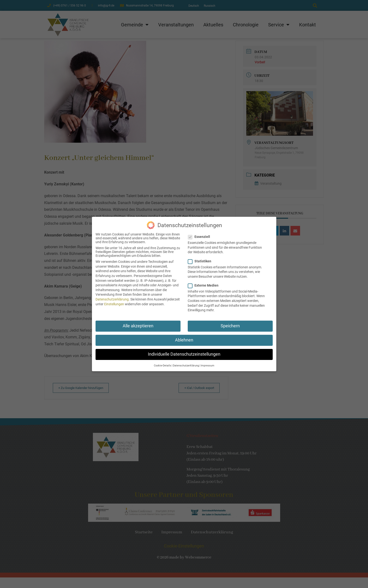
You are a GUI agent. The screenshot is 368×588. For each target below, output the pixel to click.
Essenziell (200, 234)
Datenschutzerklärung (112, 297)
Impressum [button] (208, 363)
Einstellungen (114, 301)
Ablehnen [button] (184, 337)
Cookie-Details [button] (163, 363)
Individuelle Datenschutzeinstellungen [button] (184, 352)
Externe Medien (205, 283)
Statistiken (201, 259)
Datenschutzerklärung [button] (186, 363)
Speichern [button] (230, 323)
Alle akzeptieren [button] (138, 323)
